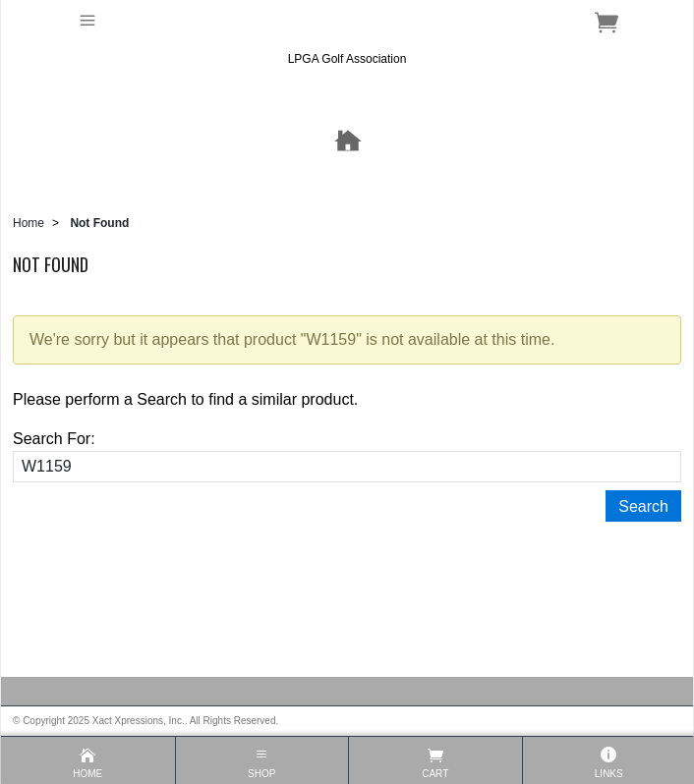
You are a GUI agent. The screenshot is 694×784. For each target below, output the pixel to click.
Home (29, 223)
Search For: (54, 439)
